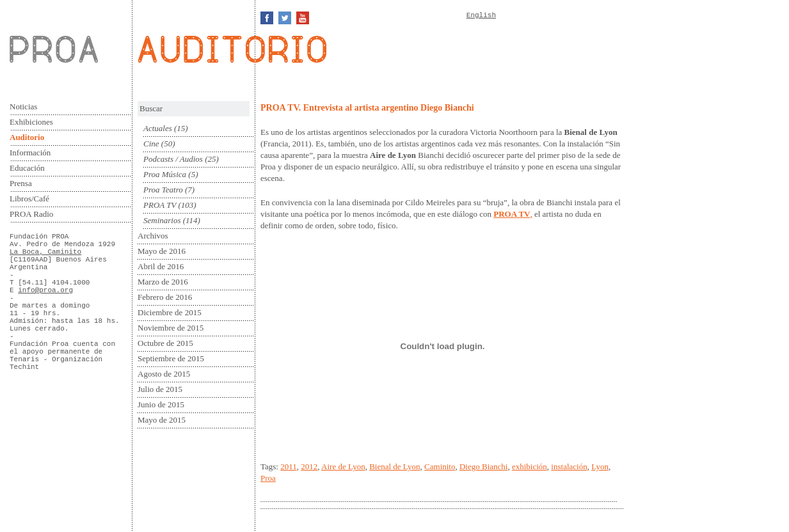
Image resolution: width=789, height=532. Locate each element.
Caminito (440, 466)
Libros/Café (29, 199)
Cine (151, 144)
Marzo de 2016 (163, 282)
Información (30, 153)
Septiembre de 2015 (171, 358)
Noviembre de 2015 (171, 328)
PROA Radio (31, 214)
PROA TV (160, 205)
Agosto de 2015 (164, 374)
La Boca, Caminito (45, 252)
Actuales (158, 128)
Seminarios (162, 220)
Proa (268, 478)
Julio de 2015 (160, 389)
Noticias (23, 106)
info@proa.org (45, 290)
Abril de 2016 (161, 266)
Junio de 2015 (161, 404)
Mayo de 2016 (162, 251)
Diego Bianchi (483, 466)
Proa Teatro (163, 190)
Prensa (21, 183)
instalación (569, 466)
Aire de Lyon (343, 466)
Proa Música (165, 174)
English (481, 15)
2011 (289, 466)
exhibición (530, 466)
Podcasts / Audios (173, 159)
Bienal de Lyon (394, 466)
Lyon (600, 466)
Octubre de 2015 (165, 343)
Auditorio (27, 137)
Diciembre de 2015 (170, 312)
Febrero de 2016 (165, 297)
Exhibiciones (31, 122)
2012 (309, 466)
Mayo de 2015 (162, 420)
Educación (27, 168)
